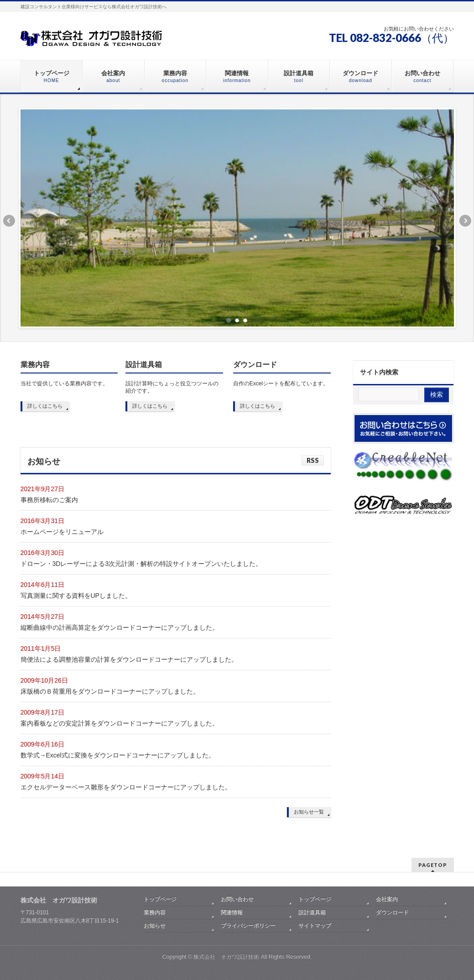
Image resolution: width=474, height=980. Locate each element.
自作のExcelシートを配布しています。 (281, 384)
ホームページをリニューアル (62, 532)
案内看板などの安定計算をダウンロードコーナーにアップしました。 (120, 723)
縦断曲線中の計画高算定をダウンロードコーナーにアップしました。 (120, 627)
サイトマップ (315, 926)
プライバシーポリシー (248, 926)
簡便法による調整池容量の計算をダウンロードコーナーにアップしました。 (129, 659)
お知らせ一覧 (309, 812)
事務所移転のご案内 (49, 500)
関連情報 (232, 913)
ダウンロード (255, 365)
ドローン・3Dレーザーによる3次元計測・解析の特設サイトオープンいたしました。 (141, 564)
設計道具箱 (144, 365)
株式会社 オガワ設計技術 (226, 957)
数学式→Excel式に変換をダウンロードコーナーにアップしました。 (118, 755)
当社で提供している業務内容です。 (64, 384)
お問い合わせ (237, 899)
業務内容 (35, 365)
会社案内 (387, 899)
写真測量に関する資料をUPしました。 (76, 596)
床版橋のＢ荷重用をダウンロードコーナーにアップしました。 (110, 691)
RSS (313, 460)
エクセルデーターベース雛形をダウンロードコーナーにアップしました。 (126, 787)
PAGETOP (433, 865)
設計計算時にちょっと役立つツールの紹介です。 (172, 387)
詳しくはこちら (45, 406)
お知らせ (155, 926)
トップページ (160, 899)
